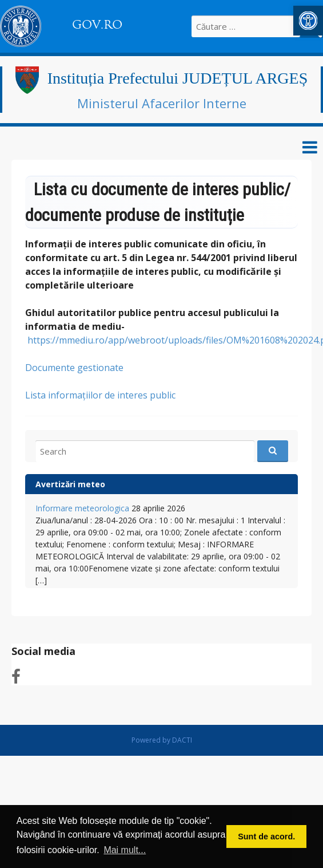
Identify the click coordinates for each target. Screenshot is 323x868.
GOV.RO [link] (97, 25)
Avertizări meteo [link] (70, 484)
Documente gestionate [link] (74, 368)
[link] (308, 21)
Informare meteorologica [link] (82, 508)
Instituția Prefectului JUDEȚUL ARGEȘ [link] (178, 78)
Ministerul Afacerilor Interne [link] (162, 103)
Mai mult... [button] (125, 850)
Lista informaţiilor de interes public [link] (100, 395)
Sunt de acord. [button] (266, 837)
